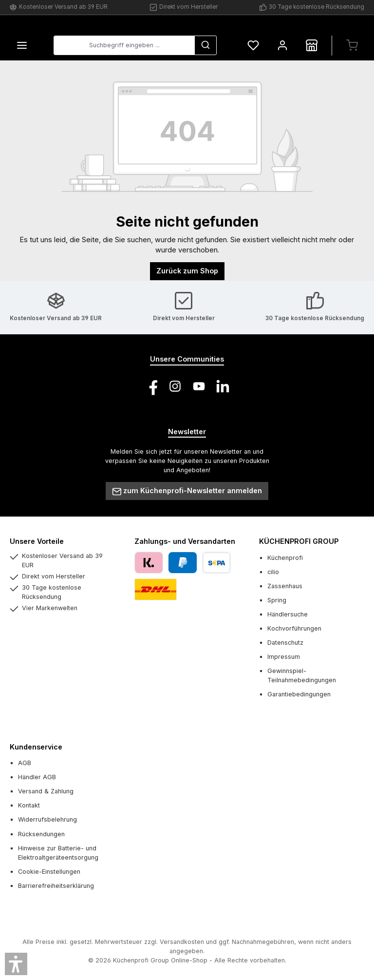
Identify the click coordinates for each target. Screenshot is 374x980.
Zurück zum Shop (187, 271)
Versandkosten (182, 942)
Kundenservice (36, 747)
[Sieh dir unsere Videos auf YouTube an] (199, 386)
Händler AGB (37, 778)
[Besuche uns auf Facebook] (151, 386)
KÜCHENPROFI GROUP (299, 542)
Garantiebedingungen (299, 695)
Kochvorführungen (294, 628)
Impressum (284, 657)
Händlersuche (288, 614)
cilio (273, 572)
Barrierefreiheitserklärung (56, 886)
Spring (277, 600)
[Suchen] (206, 46)
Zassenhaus (285, 586)
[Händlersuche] (312, 46)
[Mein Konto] (282, 46)
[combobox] (124, 46)
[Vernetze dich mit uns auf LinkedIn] (223, 386)
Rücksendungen (41, 834)
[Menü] (22, 46)
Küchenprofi (285, 558)
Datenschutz (285, 643)
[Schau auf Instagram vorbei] (175, 386)
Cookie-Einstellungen (49, 872)
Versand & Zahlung (46, 792)
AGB (25, 763)
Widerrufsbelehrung (47, 820)
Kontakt (29, 806)
